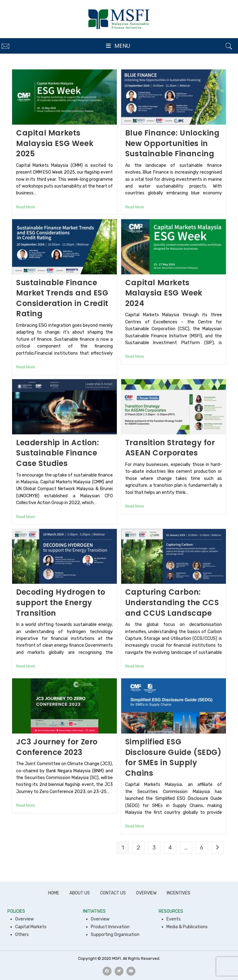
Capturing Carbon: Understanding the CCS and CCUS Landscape (172, 602)
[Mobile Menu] (118, 46)
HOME (54, 893)
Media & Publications (187, 927)
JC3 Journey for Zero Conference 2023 (57, 747)
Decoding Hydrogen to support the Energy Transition (61, 602)
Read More (26, 207)
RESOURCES (171, 911)
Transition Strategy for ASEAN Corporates (170, 448)
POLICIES (16, 911)
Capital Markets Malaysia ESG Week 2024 (164, 293)
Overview (24, 919)
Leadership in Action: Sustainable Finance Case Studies (58, 453)
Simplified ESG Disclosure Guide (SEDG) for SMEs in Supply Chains (173, 757)
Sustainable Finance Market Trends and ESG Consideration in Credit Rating (62, 298)
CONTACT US (113, 893)
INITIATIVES (94, 911)
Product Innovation (110, 927)
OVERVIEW (146, 893)
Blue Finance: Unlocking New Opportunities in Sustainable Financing (172, 143)
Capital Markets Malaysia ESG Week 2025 (55, 143)
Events (174, 919)
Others (22, 935)
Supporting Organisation (115, 935)
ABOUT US (80, 893)
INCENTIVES (178, 893)
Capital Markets (31, 927)
